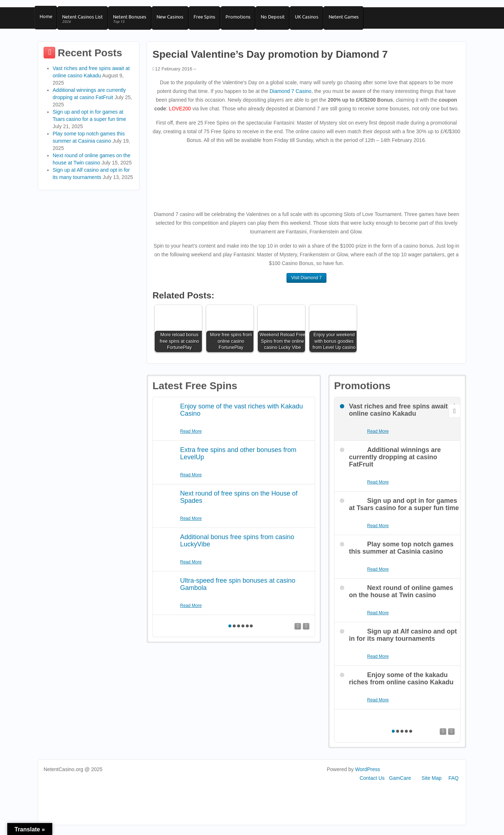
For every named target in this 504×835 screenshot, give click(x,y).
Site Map (432, 782)
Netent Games (356, 19)
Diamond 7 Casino (290, 95)
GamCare (400, 782)
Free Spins (211, 19)
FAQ (454, 782)
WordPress (368, 774)
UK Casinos (318, 19)
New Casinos (175, 19)
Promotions (246, 19)
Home (46, 19)
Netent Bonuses (133, 21)
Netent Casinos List (85, 21)
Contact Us (372, 782)
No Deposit (282, 19)
